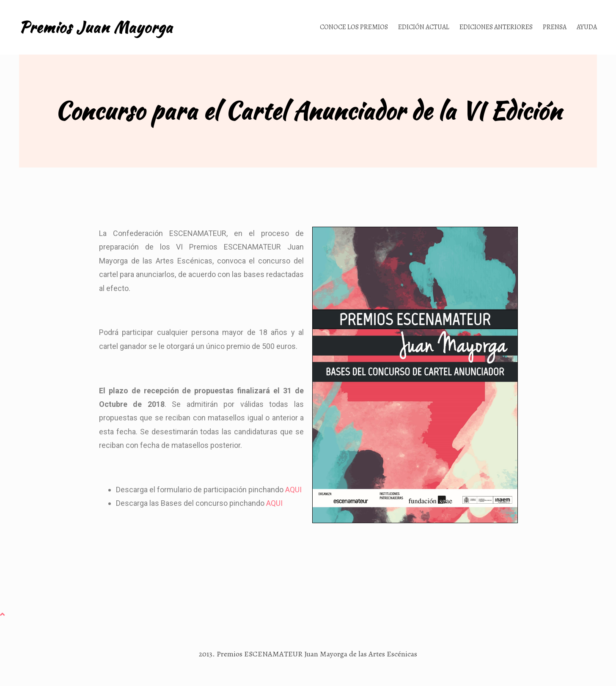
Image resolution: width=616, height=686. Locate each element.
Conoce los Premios (354, 27)
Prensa (555, 27)
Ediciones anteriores (496, 27)
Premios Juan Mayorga (96, 27)
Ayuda (587, 27)
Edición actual (424, 27)
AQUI (293, 490)
